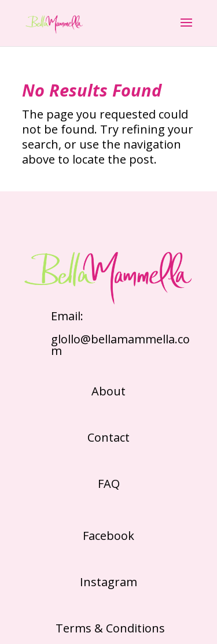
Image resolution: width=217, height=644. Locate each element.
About (108, 391)
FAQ (109, 484)
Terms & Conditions (109, 628)
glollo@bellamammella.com (120, 345)
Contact (108, 437)
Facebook (108, 536)
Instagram (108, 582)
